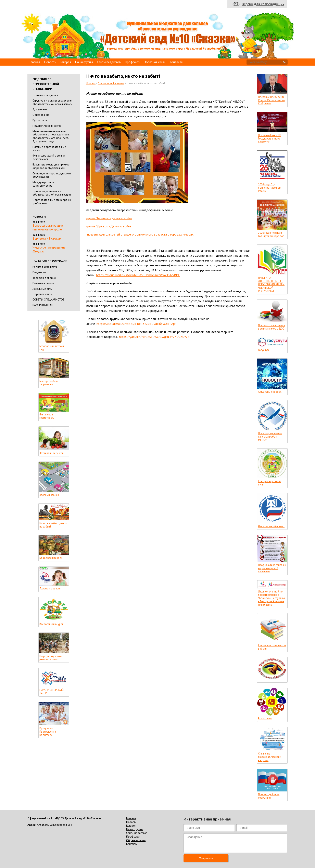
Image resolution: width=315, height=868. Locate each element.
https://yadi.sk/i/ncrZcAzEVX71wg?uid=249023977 (154, 337)
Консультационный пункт (269, 483)
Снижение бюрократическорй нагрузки (270, 757)
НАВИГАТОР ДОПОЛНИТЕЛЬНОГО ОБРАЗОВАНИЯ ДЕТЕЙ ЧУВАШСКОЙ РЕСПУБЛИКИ (271, 285)
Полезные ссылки (43, 283)
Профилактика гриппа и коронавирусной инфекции (272, 568)
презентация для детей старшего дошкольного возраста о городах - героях (140, 234)
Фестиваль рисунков (52, 453)
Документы (40, 109)
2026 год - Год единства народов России (269, 188)
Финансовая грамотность (47, 416)
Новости (50, 62)
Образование (41, 115)
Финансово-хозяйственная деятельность (49, 157)
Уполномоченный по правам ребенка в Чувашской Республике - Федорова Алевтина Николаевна (272, 598)
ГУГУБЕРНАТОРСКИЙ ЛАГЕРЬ (52, 692)
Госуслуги (264, 350)
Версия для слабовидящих (263, 4)
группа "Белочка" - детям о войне (109, 218)
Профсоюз (132, 62)
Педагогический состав (47, 126)
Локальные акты (42, 289)
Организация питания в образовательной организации (52, 193)
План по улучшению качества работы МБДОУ (270, 437)
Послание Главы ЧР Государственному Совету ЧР (270, 139)
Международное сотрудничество (43, 184)
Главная (35, 62)
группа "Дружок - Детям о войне (109, 226)
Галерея (66, 62)
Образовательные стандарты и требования (52, 202)
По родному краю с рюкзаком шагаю (51, 658)
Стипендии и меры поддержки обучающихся (52, 175)
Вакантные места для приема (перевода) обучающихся (51, 166)
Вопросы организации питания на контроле (48, 227)
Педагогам (39, 272)
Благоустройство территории (49, 383)
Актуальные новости (270, 392)
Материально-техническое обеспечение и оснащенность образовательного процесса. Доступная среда (51, 136)
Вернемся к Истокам (47, 238)
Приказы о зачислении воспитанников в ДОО (272, 327)
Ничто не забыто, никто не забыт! (53, 525)
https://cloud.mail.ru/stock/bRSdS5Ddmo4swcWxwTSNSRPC (138, 275)
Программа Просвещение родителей (48, 732)
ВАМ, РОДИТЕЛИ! (43, 305)
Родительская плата (45, 267)
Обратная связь (155, 62)
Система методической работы (272, 647)
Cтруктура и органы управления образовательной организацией (52, 102)
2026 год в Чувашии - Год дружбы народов (271, 235)
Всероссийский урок (51, 624)
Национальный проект (271, 526)
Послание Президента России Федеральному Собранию (272, 100)
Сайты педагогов (109, 62)
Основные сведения (45, 95)
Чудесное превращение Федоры (49, 249)
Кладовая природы (51, 558)
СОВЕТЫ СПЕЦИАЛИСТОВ (48, 299)
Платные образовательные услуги (49, 149)
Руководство (41, 120)
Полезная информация (111, 83)
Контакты (176, 62)
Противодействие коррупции (269, 796)
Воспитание (265, 719)
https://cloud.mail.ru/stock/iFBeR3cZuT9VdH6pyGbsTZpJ (136, 324)
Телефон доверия (44, 278)
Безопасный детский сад (52, 348)
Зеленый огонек (49, 495)
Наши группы (84, 62)
